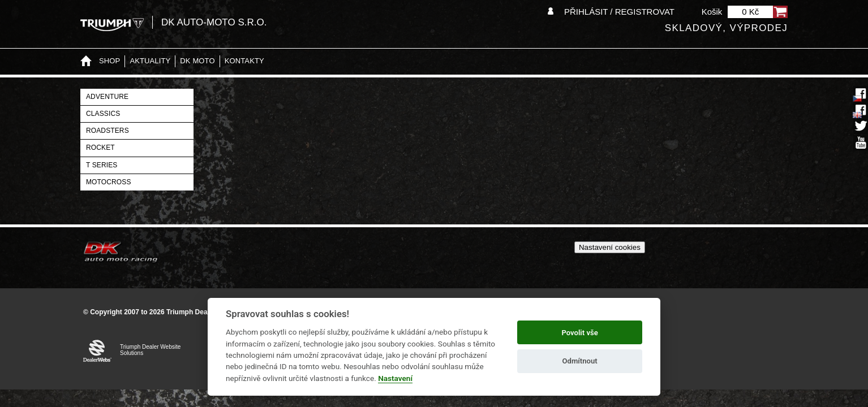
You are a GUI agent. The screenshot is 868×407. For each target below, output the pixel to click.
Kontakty (244, 61)
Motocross (109, 182)
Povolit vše (579, 333)
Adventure (107, 97)
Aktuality (150, 61)
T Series (102, 165)
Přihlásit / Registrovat (619, 12)
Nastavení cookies (610, 247)
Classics (103, 114)
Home (86, 61)
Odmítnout (580, 361)
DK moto (197, 61)
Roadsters (108, 131)
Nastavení (395, 378)
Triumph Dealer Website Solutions (150, 350)
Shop (109, 61)
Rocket (100, 148)
